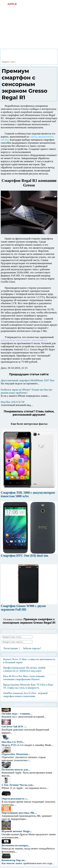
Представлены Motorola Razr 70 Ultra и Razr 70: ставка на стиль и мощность (28, 686)
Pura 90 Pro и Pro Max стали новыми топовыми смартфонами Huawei (24, 678)
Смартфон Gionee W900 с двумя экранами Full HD (23, 608)
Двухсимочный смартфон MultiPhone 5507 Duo (28, 380)
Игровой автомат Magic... (17, 831)
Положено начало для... (16, 770)
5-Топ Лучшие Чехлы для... (18, 785)
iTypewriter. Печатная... (16, 754)
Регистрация (11, 648)
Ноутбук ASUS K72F (13, 402)
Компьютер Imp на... (14, 860)
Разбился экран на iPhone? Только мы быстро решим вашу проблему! (27, 391)
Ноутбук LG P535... (13, 742)
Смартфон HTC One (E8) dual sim (24, 556)
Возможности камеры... (16, 845)
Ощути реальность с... (15, 799)
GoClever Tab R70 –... (14, 727)
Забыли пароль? (32, 648)
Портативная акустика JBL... (19, 813)
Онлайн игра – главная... (17, 714)
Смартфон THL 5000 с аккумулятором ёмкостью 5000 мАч (28, 494)
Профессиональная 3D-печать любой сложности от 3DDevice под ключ (24, 669)
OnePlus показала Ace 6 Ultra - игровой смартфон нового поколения (25, 695)
